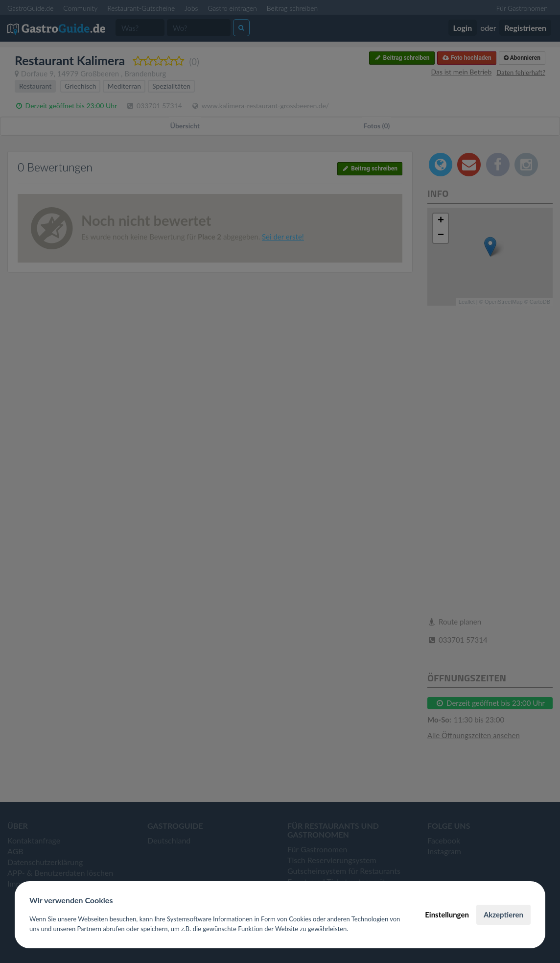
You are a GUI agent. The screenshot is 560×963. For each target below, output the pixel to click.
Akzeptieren (503, 915)
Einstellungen (447, 915)
